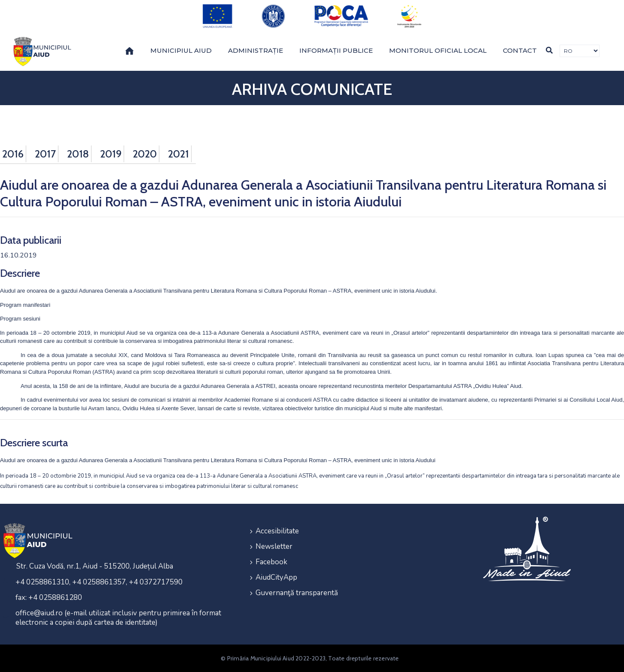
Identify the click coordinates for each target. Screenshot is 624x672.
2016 (13, 154)
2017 (45, 154)
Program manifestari (25, 305)
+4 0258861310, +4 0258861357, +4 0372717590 (99, 582)
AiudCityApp (276, 577)
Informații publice (336, 50)
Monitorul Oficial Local (438, 50)
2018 (78, 154)
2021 (178, 154)
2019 (111, 154)
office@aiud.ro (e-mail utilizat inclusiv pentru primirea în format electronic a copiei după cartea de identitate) (118, 618)
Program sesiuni (20, 319)
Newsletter (274, 546)
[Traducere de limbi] (580, 51)
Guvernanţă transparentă (297, 593)
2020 (145, 154)
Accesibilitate (277, 531)
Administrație (256, 50)
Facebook (271, 562)
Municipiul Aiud (181, 50)
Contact (520, 50)
